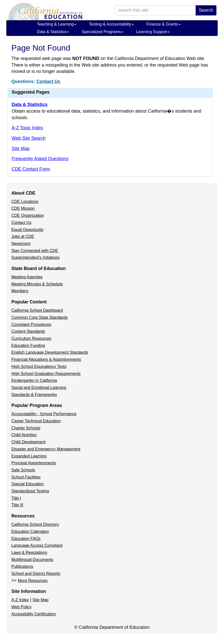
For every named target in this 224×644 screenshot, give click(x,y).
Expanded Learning (29, 456)
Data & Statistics (53, 32)
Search (206, 10)
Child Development (28, 442)
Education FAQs (26, 539)
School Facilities (26, 477)
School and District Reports (36, 574)
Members (20, 291)
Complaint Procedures (31, 325)
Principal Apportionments (34, 463)
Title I (16, 498)
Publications (22, 566)
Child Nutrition (24, 435)
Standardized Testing (30, 491)
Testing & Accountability (111, 24)
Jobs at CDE (23, 236)
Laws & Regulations (29, 553)
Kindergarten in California (34, 380)
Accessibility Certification (34, 614)
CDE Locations (25, 202)
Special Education (28, 484)
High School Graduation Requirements (46, 374)
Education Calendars (30, 532)
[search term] (155, 10)
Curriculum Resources (31, 338)
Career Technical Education (36, 421)
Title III (17, 505)
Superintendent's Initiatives (35, 257)
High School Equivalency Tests (39, 367)
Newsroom (21, 244)
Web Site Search (29, 138)
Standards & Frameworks (34, 395)
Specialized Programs (103, 32)
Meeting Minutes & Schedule (37, 284)
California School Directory (35, 524)
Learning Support (153, 32)
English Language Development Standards (50, 352)
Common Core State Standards (40, 317)
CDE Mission (23, 208)
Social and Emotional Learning (39, 388)
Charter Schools (26, 428)
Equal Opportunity (28, 230)
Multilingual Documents (32, 560)
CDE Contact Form (31, 169)
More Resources (33, 581)
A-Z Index (20, 600)
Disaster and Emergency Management (46, 449)
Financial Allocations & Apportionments (46, 359)
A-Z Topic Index (27, 128)
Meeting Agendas (27, 277)
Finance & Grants (164, 24)
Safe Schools (23, 470)
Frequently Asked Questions (40, 159)
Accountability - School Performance (44, 414)
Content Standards (28, 331)
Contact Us (48, 81)
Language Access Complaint (37, 545)
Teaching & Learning (57, 24)
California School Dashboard (37, 310)
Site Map (21, 149)
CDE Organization (28, 215)
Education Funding (28, 346)
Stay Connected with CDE (35, 251)
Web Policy (21, 607)
